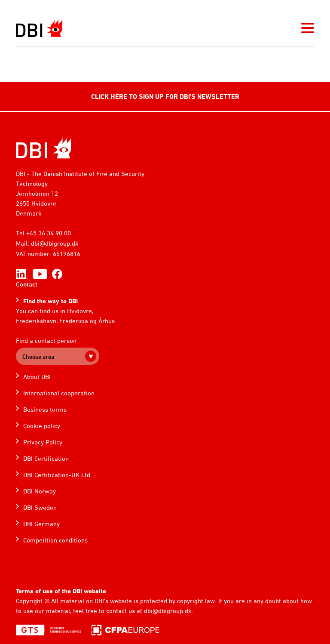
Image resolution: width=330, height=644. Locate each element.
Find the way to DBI (50, 301)
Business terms (45, 409)
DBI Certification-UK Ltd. (58, 475)
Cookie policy (42, 426)
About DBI (37, 377)
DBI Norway (40, 491)
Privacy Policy (43, 442)
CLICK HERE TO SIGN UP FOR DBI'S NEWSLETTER (165, 96)
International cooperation (59, 393)
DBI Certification (46, 458)
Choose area (38, 356)
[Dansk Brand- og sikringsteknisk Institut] (39, 28)
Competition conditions (55, 540)
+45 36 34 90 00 (49, 233)
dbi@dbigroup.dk (55, 243)
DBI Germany (41, 524)
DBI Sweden (40, 507)
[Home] (44, 148)
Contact (27, 284)
